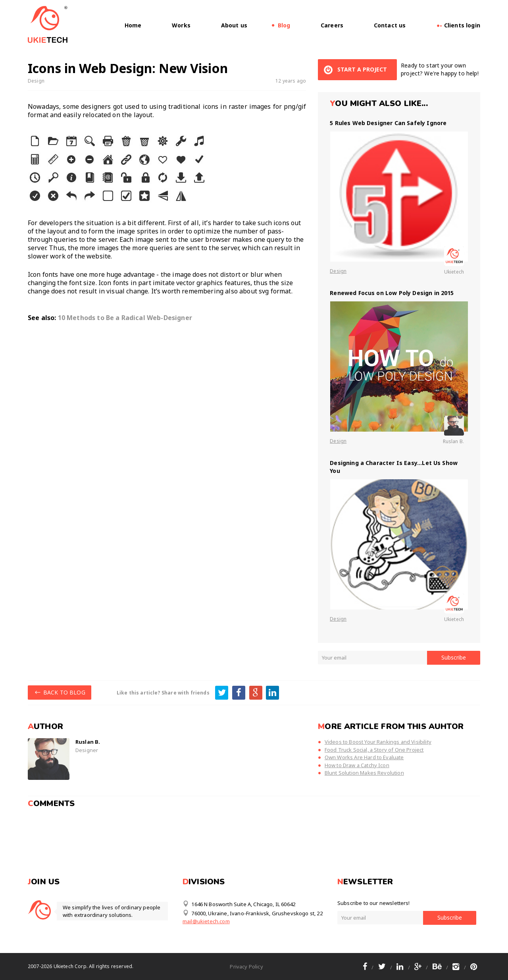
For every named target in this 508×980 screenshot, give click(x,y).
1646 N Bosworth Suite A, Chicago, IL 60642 (239, 904)
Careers (332, 25)
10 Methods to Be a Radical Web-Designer (125, 318)
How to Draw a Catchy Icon (357, 765)
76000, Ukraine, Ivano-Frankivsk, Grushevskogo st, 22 (253, 913)
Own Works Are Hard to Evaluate (364, 757)
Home (133, 25)
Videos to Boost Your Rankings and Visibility (378, 742)
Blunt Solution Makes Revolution (364, 773)
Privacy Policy (246, 966)
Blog (284, 25)
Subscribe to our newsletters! (374, 903)
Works (181, 25)
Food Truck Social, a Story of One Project (374, 750)
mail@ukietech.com (206, 921)
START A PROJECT (354, 70)
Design (36, 81)
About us (234, 25)
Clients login (458, 25)
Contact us (390, 25)
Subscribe (454, 657)
